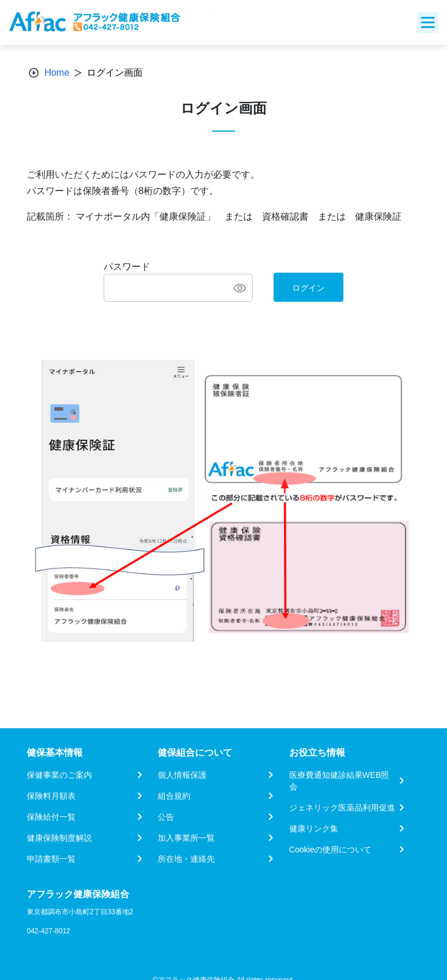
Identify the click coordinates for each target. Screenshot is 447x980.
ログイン (308, 288)
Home (57, 73)
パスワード (127, 267)
